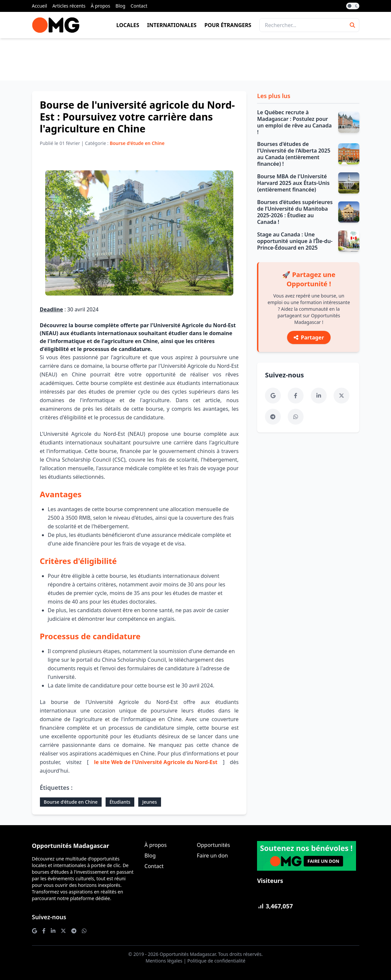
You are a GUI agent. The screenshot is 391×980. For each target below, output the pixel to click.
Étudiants (120, 802)
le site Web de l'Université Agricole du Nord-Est (156, 762)
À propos (100, 6)
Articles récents (69, 6)
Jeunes (150, 802)
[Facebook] (296, 396)
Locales (128, 25)
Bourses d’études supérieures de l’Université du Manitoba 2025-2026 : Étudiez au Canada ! (295, 212)
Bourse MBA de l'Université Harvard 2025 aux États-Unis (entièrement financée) (293, 183)
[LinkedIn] (319, 396)
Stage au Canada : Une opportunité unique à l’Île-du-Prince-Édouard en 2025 (295, 241)
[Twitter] (342, 396)
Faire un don (212, 856)
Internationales (172, 25)
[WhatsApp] (296, 417)
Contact (139, 6)
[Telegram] (273, 417)
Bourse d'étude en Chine (71, 802)
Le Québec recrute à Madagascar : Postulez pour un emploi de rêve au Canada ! (294, 122)
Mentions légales (164, 961)
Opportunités (213, 845)
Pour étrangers (228, 25)
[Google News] (273, 396)
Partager (309, 337)
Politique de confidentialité (216, 961)
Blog (120, 6)
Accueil (40, 6)
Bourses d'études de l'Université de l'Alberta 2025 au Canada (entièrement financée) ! (294, 154)
